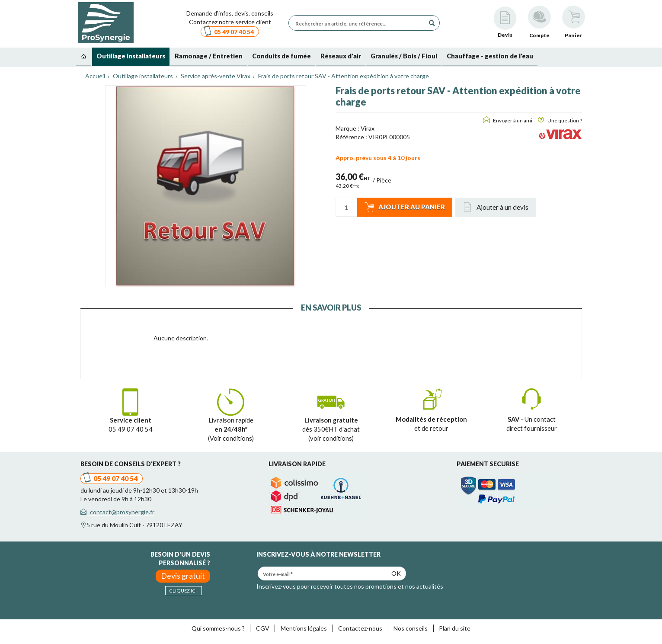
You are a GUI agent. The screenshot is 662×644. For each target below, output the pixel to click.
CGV (263, 628)
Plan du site (455, 628)
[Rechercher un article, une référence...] (359, 23)
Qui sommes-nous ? (218, 628)
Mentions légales (304, 628)
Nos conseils (411, 628)
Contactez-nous (360, 628)
